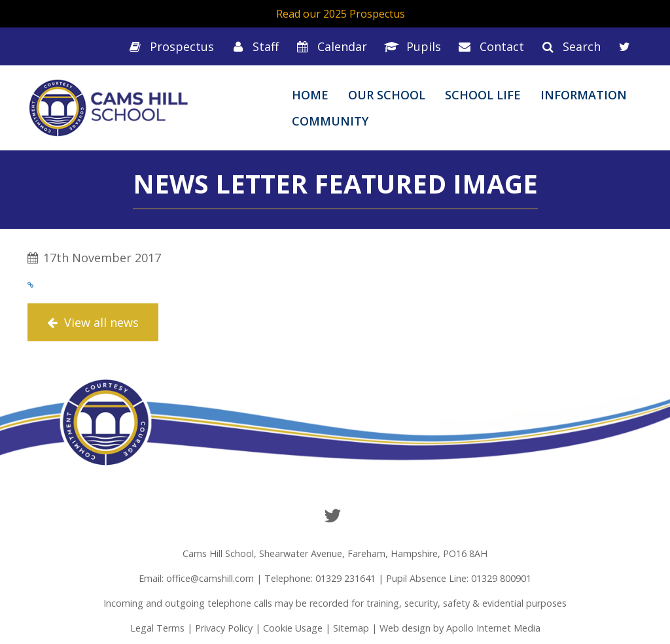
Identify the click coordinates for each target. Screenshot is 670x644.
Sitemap (351, 628)
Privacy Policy (224, 628)
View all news (93, 322)
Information (584, 95)
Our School (387, 95)
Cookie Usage (293, 628)
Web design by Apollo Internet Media (460, 628)
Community (330, 121)
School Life (483, 95)
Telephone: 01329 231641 (320, 578)
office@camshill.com (210, 578)
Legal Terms (157, 628)
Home (310, 95)
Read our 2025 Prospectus (341, 14)
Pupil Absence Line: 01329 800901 (459, 578)
